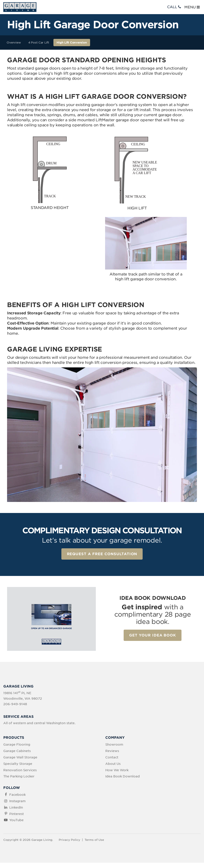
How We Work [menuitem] (117, 770)
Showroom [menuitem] (114, 745)
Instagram (17, 801)
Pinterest (17, 814)
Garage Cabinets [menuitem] (17, 751)
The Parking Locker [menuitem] (19, 776)
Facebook (17, 795)
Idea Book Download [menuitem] (123, 776)
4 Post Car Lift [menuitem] (39, 43)
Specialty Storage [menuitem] (18, 764)
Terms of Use (94, 840)
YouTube (16, 820)
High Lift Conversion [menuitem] (72, 43)
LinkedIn (16, 807)
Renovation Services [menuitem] (20, 770)
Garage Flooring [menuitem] (17, 745)
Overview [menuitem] (14, 43)
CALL (175, 7)
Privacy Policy (69, 840)
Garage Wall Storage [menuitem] (20, 757)
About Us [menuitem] (113, 764)
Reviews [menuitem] (112, 751)
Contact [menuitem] (112, 757)
